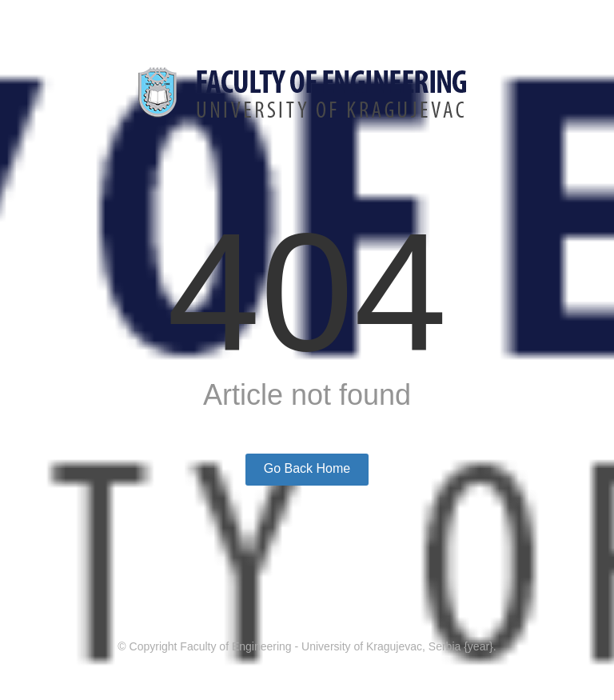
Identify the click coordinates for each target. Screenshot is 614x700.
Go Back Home (307, 468)
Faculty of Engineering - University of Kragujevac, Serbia (320, 646)
